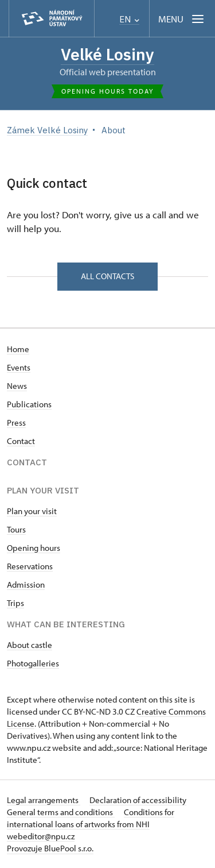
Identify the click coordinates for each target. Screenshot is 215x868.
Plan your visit (32, 511)
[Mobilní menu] (182, 19)
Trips (15, 603)
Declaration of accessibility (138, 800)
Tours (16, 529)
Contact (21, 441)
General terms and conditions (61, 812)
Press (16, 423)
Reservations (30, 566)
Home (18, 349)
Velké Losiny (107, 54)
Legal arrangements (44, 800)
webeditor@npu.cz (41, 836)
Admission (26, 585)
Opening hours (34, 548)
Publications (29, 404)
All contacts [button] (107, 276)
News (17, 386)
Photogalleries (33, 663)
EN (129, 19)
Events (19, 367)
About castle (30, 645)
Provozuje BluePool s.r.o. (50, 848)
